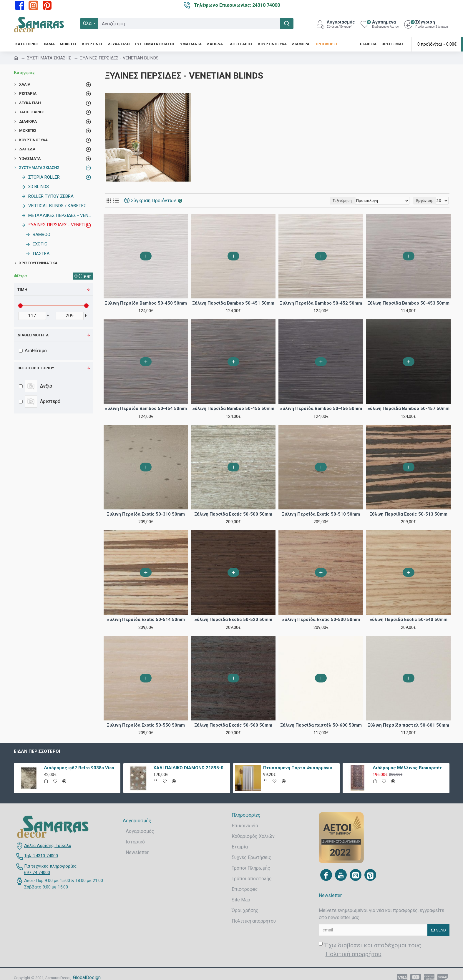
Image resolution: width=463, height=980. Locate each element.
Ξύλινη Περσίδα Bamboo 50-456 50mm (321, 408)
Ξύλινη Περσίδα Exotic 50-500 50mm (233, 514)
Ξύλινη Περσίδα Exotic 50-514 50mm (146, 619)
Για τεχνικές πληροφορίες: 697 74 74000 (51, 869)
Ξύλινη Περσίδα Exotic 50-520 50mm (233, 619)
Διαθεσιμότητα (33, 335)
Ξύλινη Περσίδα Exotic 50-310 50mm (146, 514)
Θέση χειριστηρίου (36, 368)
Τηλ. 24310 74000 (41, 856)
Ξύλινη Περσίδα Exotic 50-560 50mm (233, 725)
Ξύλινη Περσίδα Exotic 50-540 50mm (408, 619)
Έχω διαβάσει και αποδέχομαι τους (370, 950)
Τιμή (22, 289)
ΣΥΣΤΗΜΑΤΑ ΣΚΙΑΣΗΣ (49, 58)
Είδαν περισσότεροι (37, 751)
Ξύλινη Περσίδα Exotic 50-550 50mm (146, 725)
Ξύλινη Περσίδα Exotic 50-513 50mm (408, 514)
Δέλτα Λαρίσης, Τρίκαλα (48, 846)
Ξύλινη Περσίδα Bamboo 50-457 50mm (408, 408)
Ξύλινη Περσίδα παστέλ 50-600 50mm (321, 725)
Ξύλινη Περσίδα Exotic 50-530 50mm (321, 619)
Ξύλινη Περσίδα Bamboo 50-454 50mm (146, 408)
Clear (85, 276)
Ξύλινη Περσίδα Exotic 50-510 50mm (321, 514)
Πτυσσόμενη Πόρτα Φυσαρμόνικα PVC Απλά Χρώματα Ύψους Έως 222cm (300, 768)
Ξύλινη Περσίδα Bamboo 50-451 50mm (233, 303)
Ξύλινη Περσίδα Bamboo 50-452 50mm (321, 303)
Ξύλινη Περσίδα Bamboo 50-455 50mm (233, 408)
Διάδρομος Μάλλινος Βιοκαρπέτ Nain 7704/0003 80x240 (410, 768)
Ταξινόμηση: (348, 201)
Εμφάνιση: (425, 201)
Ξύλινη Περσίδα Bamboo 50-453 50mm (408, 303)
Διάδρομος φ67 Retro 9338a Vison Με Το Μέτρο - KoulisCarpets (81, 768)
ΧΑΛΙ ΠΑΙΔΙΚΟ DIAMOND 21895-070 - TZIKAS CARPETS (191, 768)
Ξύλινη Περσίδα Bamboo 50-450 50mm (146, 303)
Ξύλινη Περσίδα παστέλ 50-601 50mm (408, 725)
